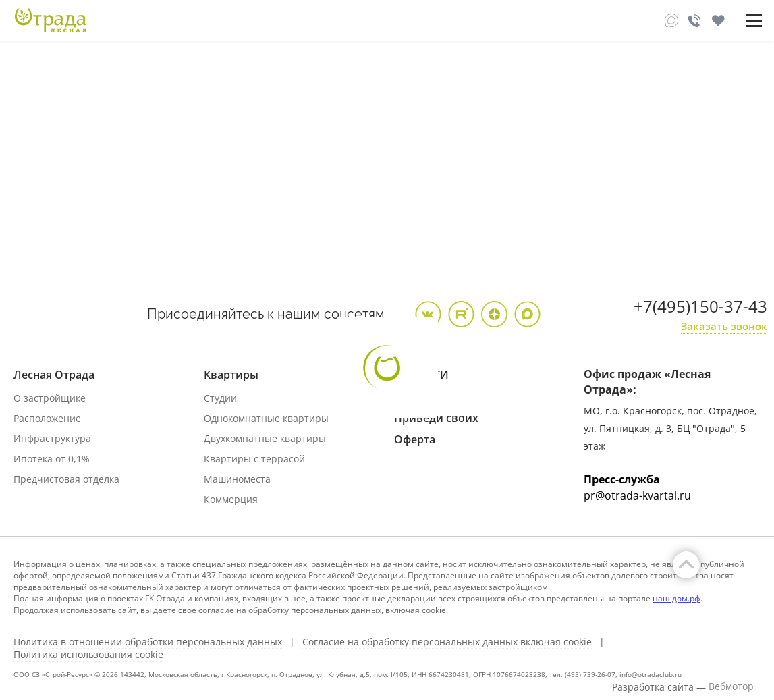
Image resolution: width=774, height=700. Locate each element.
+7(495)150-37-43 (700, 306)
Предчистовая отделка (66, 479)
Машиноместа (237, 479)
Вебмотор (731, 686)
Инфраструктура (52, 438)
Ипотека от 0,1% (52, 459)
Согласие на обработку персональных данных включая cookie (447, 642)
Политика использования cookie (88, 655)
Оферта (415, 439)
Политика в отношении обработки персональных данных (148, 642)
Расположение (47, 418)
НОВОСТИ (421, 375)
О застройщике (50, 398)
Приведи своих (436, 418)
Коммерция (231, 499)
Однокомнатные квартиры (266, 418)
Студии (220, 398)
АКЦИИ (414, 396)
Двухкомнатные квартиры (265, 438)
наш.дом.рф (676, 598)
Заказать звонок (724, 326)
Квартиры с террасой (254, 459)
